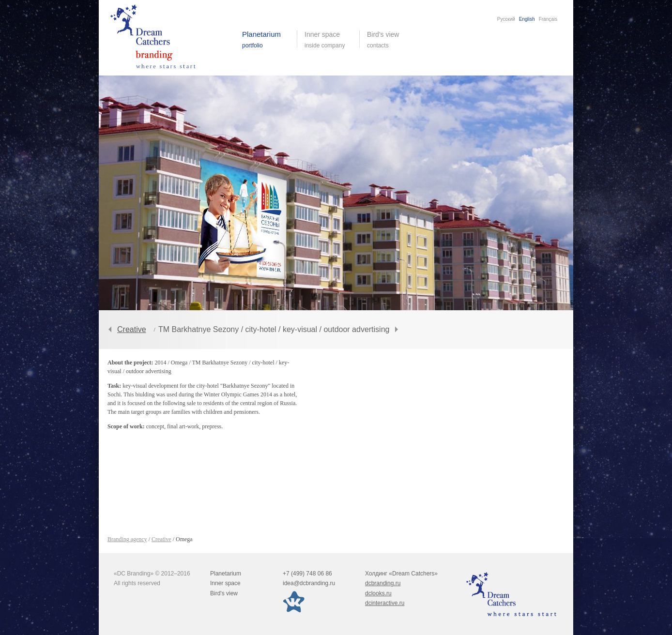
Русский (506, 19)
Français (548, 19)
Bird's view (390, 40)
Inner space (225, 583)
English (527, 19)
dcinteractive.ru (385, 603)
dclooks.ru (378, 593)
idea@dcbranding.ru (309, 583)
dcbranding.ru (383, 583)
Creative (132, 329)
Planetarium (226, 574)
